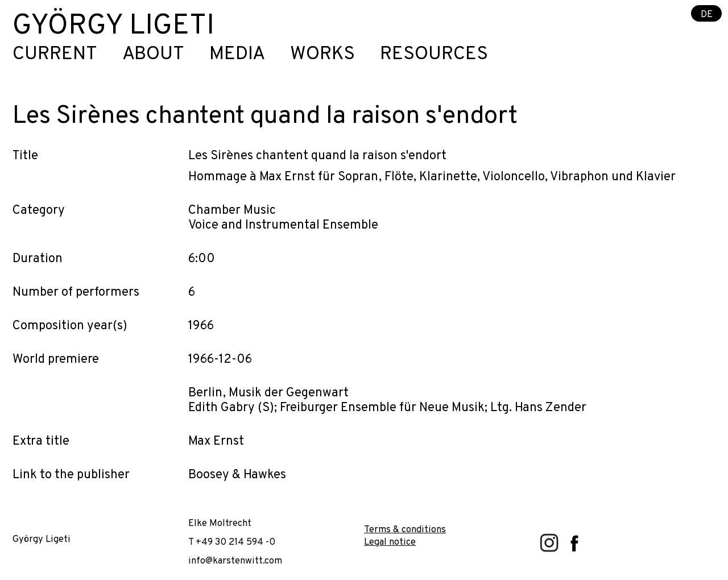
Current (55, 55)
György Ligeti (113, 26)
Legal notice (390, 542)
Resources (434, 55)
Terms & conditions (405, 530)
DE (707, 14)
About (153, 55)
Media (237, 55)
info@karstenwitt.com (235, 561)
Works (322, 55)
